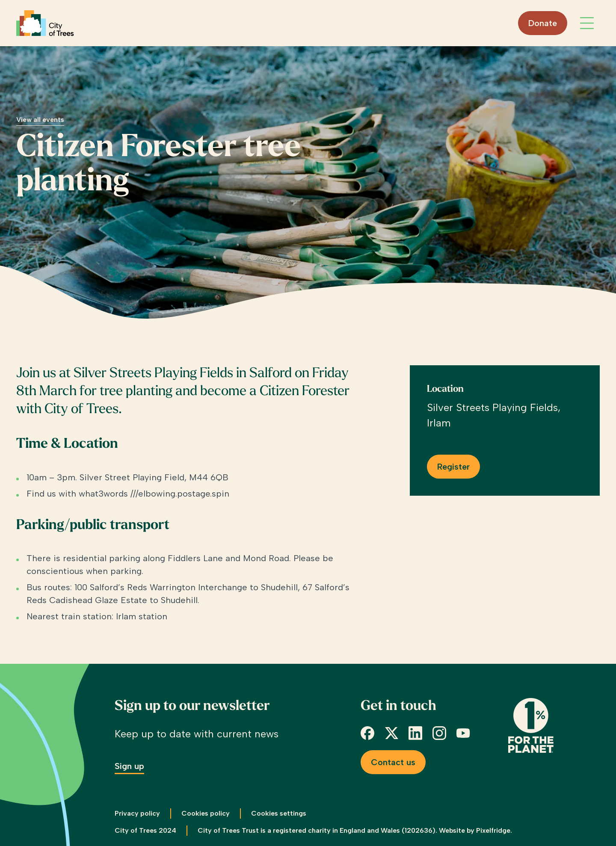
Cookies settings (279, 813)
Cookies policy (206, 813)
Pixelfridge (493, 830)
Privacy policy (137, 813)
